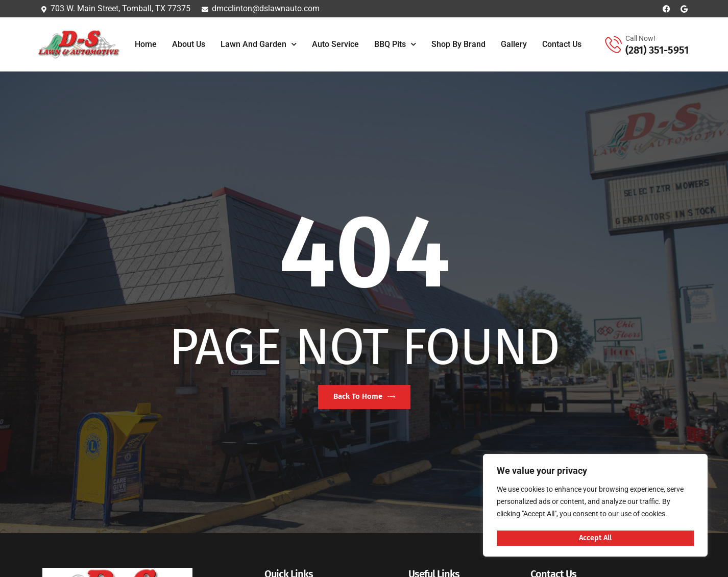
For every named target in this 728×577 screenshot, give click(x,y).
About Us (189, 44)
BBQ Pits (395, 44)
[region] (595, 506)
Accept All (596, 538)
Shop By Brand (458, 44)
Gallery (514, 44)
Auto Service (335, 44)
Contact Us (562, 44)
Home (146, 44)
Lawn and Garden (259, 44)
